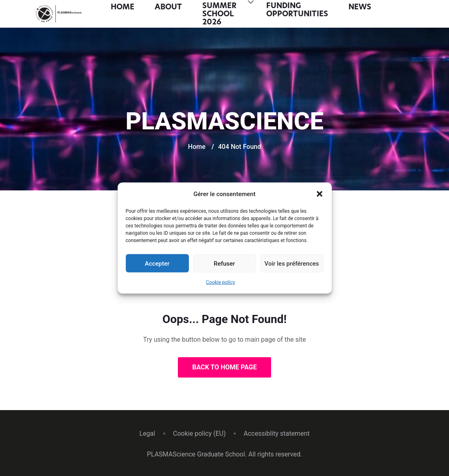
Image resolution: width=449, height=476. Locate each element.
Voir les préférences (292, 263)
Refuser (224, 263)
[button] (320, 194)
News (360, 7)
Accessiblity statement (276, 433)
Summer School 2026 (219, 14)
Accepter (157, 263)
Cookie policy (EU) (199, 433)
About (168, 7)
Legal (147, 433)
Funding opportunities (297, 10)
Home (123, 7)
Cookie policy (220, 282)
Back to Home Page (224, 367)
